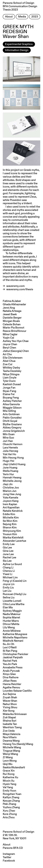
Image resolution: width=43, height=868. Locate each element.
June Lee (8, 554)
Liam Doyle (10, 378)
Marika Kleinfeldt (13, 538)
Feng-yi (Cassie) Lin (15, 581)
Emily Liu (8, 588)
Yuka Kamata (10, 498)
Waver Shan (10, 701)
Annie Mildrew (12, 631)
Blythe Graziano (12, 424)
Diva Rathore (11, 677)
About (9, 17)
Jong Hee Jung (12, 494)
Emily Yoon (9, 791)
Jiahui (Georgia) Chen (16, 351)
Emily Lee (9, 544)
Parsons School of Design (18, 832)
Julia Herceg (10, 451)
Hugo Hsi (8, 461)
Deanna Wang (11, 741)
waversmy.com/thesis (20, 289)
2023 (35, 17)
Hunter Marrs (11, 621)
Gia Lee (7, 548)
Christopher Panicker (15, 654)
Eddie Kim (9, 514)
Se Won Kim (10, 521)
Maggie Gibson (12, 408)
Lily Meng (9, 628)
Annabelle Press (13, 668)
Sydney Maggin (12, 611)
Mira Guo (8, 438)
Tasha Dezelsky (12, 371)
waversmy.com (15, 286)
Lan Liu (7, 591)
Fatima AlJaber (12, 301)
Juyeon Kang (11, 501)
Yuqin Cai (8, 338)
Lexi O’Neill (10, 648)
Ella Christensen (13, 358)
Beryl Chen (9, 348)
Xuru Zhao (9, 811)
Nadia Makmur (12, 614)
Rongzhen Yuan (12, 794)
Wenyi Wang (10, 754)
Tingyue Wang (11, 751)
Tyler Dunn (9, 381)
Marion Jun (10, 491)
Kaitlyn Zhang (11, 797)
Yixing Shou (10, 707)
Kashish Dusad (12, 384)
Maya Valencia (12, 734)
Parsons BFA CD (13, 848)
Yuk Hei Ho (9, 454)
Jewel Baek (10, 314)
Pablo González (12, 418)
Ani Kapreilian (11, 508)
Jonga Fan (9, 388)
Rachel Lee (9, 558)
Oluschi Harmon (13, 444)
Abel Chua (9, 361)
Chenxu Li (9, 571)
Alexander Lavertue (14, 541)
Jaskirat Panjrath (13, 657)
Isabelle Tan (10, 724)
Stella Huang (10, 471)
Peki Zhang (9, 804)
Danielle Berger (12, 318)
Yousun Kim (10, 534)
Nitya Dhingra (11, 374)
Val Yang (8, 787)
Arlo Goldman (11, 414)
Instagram (9, 854)
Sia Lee (7, 561)
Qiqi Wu (8, 764)
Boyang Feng (11, 398)
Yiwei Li (8, 574)
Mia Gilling (9, 411)
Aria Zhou (9, 817)
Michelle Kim (11, 518)
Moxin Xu (9, 781)
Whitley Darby (11, 368)
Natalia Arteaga (12, 311)
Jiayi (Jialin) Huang (14, 464)
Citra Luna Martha (14, 604)
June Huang (10, 468)
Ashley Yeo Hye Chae (16, 341)
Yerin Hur (8, 474)
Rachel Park (10, 661)
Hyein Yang (10, 784)
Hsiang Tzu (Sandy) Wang (18, 744)
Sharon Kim (10, 528)
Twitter (7, 857)
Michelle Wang (12, 747)
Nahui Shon (10, 704)
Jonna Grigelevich (14, 431)
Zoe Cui (8, 364)
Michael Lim (10, 578)
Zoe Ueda (9, 731)
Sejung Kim (10, 524)
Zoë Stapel (9, 718)
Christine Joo (11, 488)
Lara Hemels (10, 448)
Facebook (9, 861)
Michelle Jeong (12, 481)
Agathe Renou (11, 688)
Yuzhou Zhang (11, 807)
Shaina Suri (10, 721)
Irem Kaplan (10, 504)
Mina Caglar (10, 334)
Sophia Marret (11, 618)
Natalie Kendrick (13, 511)
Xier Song (9, 711)
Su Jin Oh (8, 644)
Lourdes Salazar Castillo (17, 691)
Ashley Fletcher (12, 401)
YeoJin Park (10, 664)
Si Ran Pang (10, 651)
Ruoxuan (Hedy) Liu (15, 594)
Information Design (17, 50)
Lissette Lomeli (12, 601)
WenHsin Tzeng (12, 727)
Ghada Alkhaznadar (14, 304)
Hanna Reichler (12, 684)
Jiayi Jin (8, 484)
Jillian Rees (10, 681)
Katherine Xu (10, 777)
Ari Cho (7, 354)
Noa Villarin (10, 737)
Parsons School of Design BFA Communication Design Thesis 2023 (20, 6)
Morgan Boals (11, 321)
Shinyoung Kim (12, 531)
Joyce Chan (10, 344)
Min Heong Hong (13, 458)
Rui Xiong (9, 774)
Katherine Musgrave (15, 634)
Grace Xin (9, 771)
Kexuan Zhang (11, 801)
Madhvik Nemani (13, 641)
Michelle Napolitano (15, 638)
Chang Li (8, 568)
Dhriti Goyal (10, 421)
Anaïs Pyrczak (11, 671)
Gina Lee (8, 551)
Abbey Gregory (12, 428)
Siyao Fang (9, 391)
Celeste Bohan (12, 324)
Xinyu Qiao (9, 674)
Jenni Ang (9, 308)
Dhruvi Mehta (11, 624)
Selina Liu (9, 598)
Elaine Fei (9, 394)
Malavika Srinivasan (15, 714)
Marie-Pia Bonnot (13, 328)
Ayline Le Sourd (12, 564)
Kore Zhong (10, 814)
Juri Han (8, 441)
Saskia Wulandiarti (14, 767)
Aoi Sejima (9, 694)
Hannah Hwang (12, 478)
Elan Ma (8, 608)
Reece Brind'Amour (15, 331)
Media (22, 17)
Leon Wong (10, 761)
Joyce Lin (9, 584)
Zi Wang (8, 757)
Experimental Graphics (19, 44)
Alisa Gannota (11, 404)
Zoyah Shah (10, 697)
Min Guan (9, 434)
